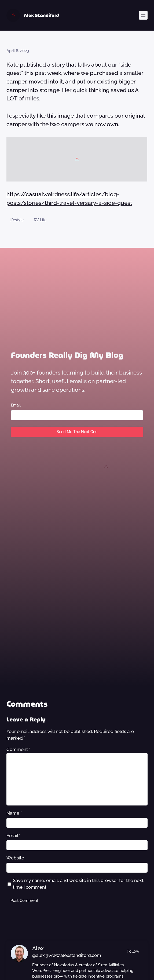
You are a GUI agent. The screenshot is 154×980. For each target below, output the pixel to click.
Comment (19, 749)
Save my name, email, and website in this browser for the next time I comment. (78, 884)
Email (16, 405)
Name (14, 813)
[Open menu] (143, 15)
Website (15, 858)
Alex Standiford (41, 15)
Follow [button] (133, 951)
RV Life (40, 220)
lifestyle (17, 220)
